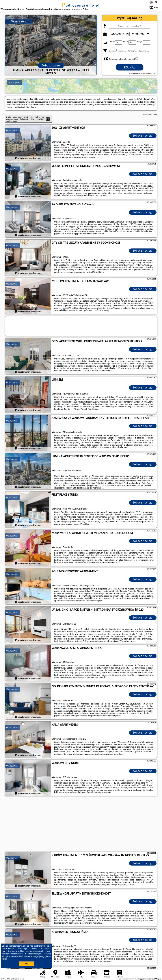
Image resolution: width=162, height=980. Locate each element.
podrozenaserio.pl (81, 5)
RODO (5, 959)
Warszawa (11, 130)
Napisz (159, 979)
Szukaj (130, 67)
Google (47, 946)
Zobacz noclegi (143, 136)
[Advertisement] (81, 824)
